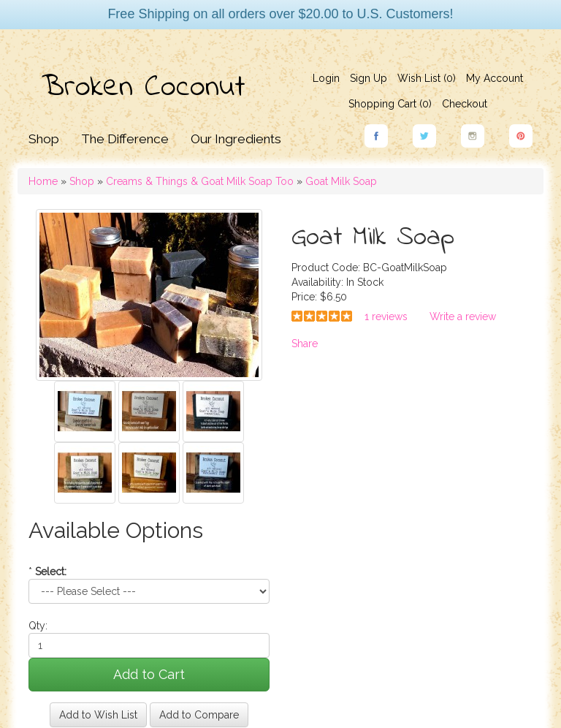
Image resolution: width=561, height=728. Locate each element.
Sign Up (369, 78)
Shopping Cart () (390, 104)
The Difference (125, 139)
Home (43, 181)
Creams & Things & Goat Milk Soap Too (200, 181)
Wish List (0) (427, 78)
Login (326, 78)
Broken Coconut (144, 88)
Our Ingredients (236, 139)
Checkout (465, 104)
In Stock (365, 282)
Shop (44, 139)
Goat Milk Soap (341, 181)
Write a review (463, 316)
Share (305, 344)
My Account (495, 78)
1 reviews (386, 316)
